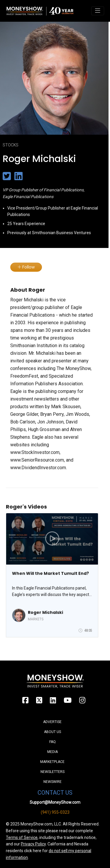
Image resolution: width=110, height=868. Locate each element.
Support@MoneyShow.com (55, 802)
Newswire (53, 782)
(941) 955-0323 (55, 812)
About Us (53, 732)
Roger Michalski (45, 612)
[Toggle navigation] (98, 11)
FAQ (53, 742)
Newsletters (53, 772)
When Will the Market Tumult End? (50, 573)
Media (53, 752)
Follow (26, 267)
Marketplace (52, 762)
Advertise (52, 722)
